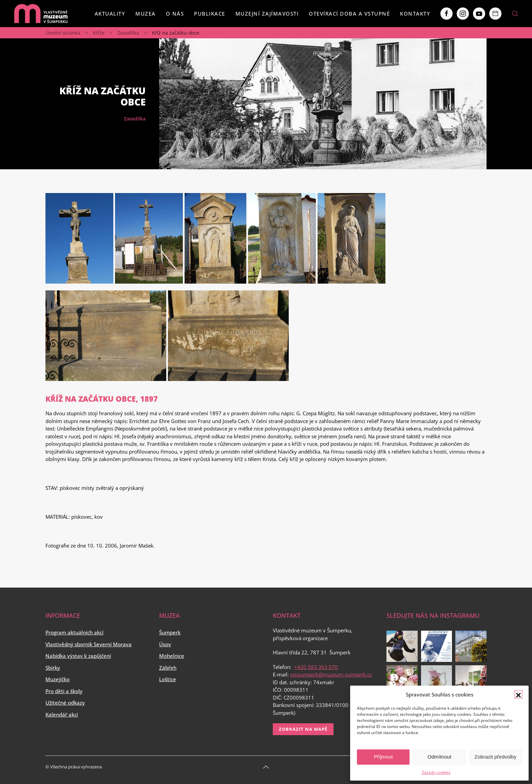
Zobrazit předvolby (496, 757)
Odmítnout (439, 757)
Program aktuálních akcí (74, 632)
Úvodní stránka (63, 33)
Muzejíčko (58, 679)
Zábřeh (168, 668)
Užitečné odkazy (65, 703)
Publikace (210, 14)
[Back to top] (266, 767)
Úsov (165, 644)
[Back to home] (41, 14)
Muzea (146, 14)
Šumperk (170, 632)
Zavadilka (128, 33)
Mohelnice (172, 656)
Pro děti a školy (64, 691)
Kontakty (415, 14)
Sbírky (53, 668)
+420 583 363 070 (316, 667)
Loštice (168, 679)
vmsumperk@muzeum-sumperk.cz (331, 674)
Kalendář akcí (62, 714)
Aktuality (110, 14)
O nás (175, 14)
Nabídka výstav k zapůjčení (78, 656)
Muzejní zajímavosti (267, 14)
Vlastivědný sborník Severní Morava (89, 644)
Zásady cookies (436, 772)
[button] (518, 694)
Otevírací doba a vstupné (349, 14)
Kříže (99, 33)
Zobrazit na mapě (303, 729)
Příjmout (383, 757)
